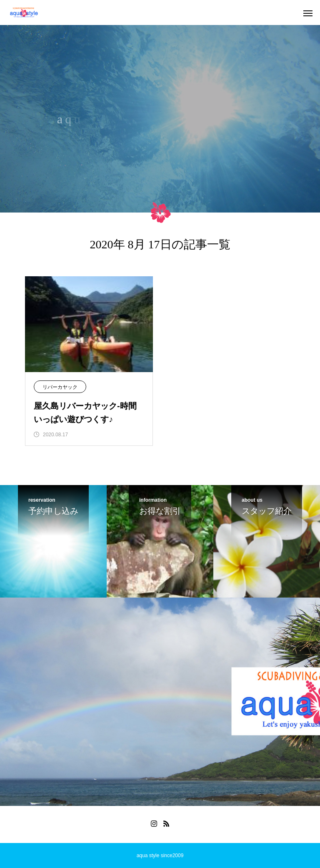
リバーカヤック (60, 387)
